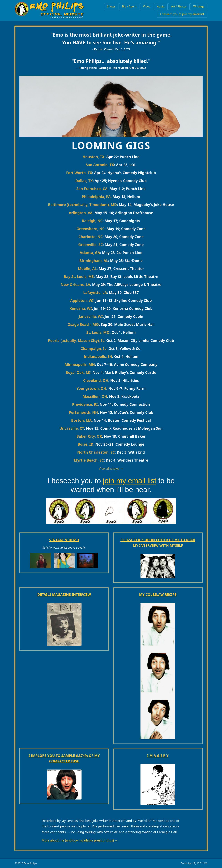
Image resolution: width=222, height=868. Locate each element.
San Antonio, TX (100, 165)
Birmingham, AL (94, 261)
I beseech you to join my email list (182, 14)
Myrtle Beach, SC (89, 460)
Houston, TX (93, 157)
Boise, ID (86, 444)
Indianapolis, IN (98, 356)
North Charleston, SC (96, 452)
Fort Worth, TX (79, 173)
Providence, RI (85, 404)
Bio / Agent (129, 6)
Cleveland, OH (96, 380)
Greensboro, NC (91, 229)
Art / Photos (179, 6)
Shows (111, 6)
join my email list (130, 481)
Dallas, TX (84, 181)
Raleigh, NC (92, 221)
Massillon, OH (95, 396)
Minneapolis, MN (80, 364)
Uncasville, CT (72, 428)
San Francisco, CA (92, 189)
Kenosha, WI (81, 308)
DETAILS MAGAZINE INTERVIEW (64, 594)
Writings (199, 6)
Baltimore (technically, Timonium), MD (82, 205)
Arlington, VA (81, 213)
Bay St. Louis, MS (79, 277)
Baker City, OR (89, 436)
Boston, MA (81, 420)
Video (147, 6)
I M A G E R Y (158, 756)
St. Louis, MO (98, 332)
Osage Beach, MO (83, 324)
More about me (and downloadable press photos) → (80, 840)
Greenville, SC (90, 245)
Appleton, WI (82, 300)
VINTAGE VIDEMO (64, 540)
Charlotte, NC (91, 237)
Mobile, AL (87, 269)
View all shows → (111, 469)
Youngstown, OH (91, 388)
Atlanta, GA (90, 253)
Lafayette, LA (95, 293)
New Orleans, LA (75, 285)
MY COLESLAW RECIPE (158, 594)
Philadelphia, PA (96, 197)
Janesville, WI (91, 316)
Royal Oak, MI (78, 372)
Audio (161, 6)
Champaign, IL (93, 349)
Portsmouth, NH (83, 412)
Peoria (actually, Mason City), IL (76, 341)
